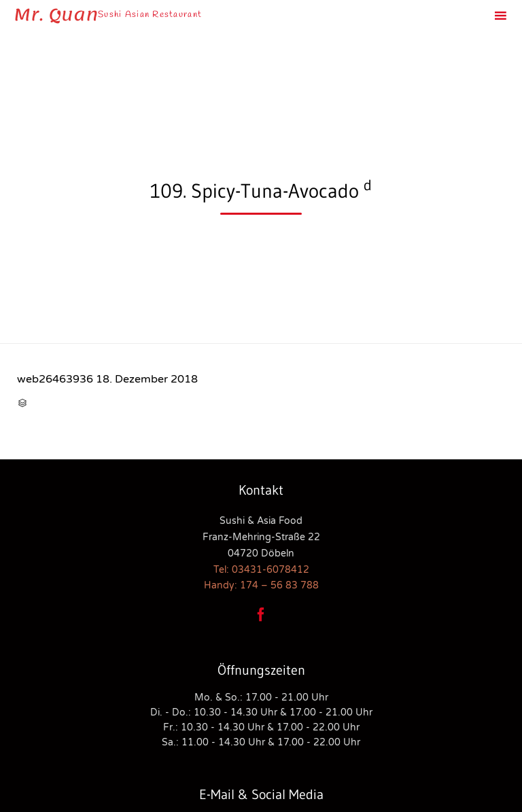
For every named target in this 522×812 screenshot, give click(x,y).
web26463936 (55, 379)
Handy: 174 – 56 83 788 (261, 585)
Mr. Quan (56, 15)
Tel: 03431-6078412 (261, 570)
